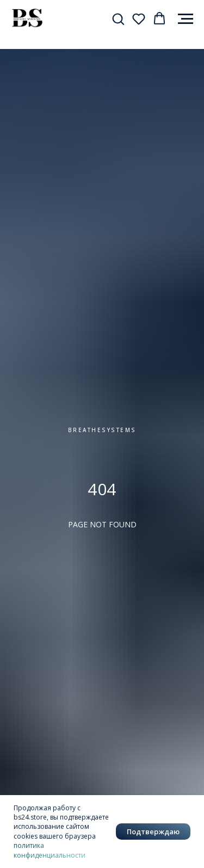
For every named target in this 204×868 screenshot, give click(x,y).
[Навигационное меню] (186, 19)
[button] (118, 19)
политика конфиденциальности (50, 850)
